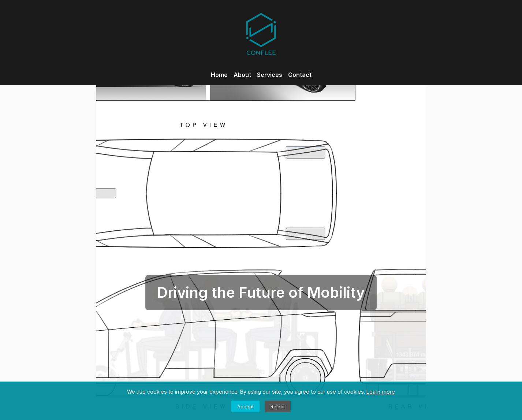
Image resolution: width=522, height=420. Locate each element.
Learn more (381, 392)
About (242, 75)
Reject (278, 406)
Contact (300, 75)
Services (270, 75)
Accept (245, 406)
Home (219, 75)
